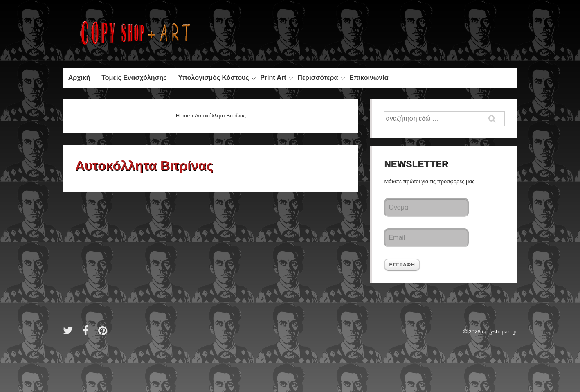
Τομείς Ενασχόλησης (134, 78)
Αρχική (79, 78)
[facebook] (88, 333)
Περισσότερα (318, 78)
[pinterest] (104, 333)
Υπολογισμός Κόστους (213, 78)
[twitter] (70, 333)
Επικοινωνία (369, 78)
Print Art (273, 78)
